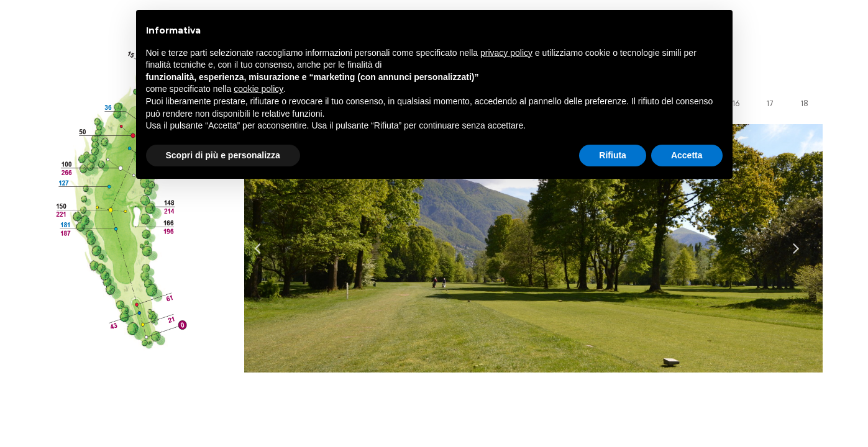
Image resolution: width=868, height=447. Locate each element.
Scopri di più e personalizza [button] (223, 155)
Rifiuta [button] (613, 155)
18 (805, 103)
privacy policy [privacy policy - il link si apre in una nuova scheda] (506, 53)
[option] (533, 248)
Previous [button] (264, 248)
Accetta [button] (687, 155)
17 (770, 103)
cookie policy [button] (258, 89)
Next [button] (803, 248)
